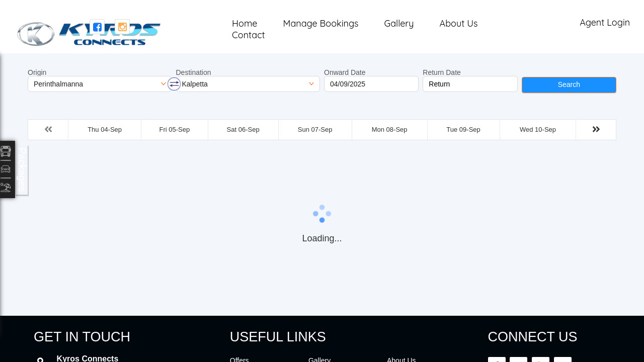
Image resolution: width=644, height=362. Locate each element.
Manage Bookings (321, 23)
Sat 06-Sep (243, 129)
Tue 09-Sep (463, 129)
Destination (194, 72)
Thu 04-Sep (105, 129)
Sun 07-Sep (315, 129)
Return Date (441, 72)
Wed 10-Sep (538, 129)
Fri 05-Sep (174, 129)
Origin (37, 72)
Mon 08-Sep (390, 129)
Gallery (399, 23)
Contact (248, 35)
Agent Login (605, 22)
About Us (459, 23)
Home (245, 23)
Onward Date (345, 72)
